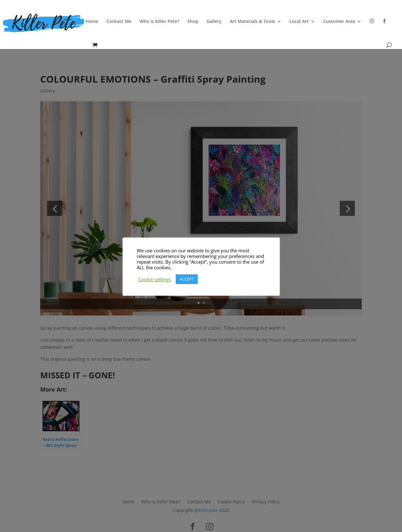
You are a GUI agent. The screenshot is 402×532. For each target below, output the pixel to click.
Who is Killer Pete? (159, 22)
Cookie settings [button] (155, 279)
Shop (193, 22)
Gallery (214, 22)
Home (92, 22)
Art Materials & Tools (252, 22)
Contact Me (119, 22)
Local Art (299, 22)
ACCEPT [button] (187, 279)
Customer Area (339, 22)
